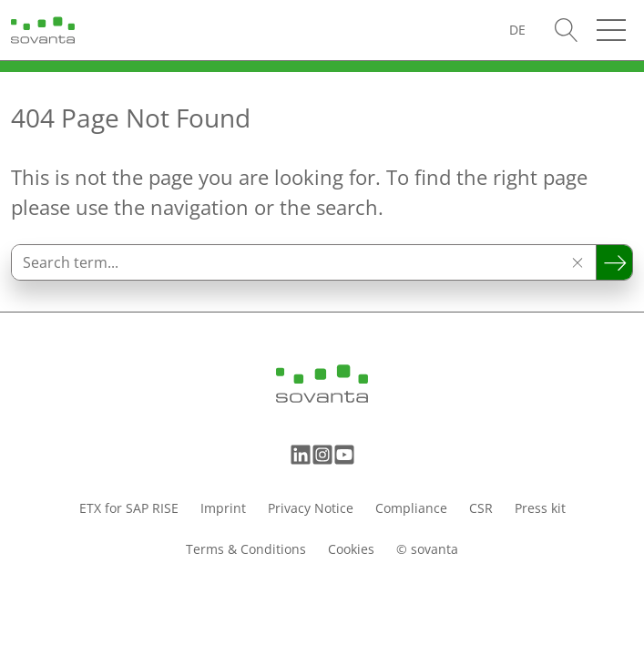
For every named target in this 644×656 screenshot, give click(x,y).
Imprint (223, 508)
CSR (481, 508)
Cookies (351, 549)
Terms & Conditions (246, 549)
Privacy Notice (311, 508)
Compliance (411, 508)
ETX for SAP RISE (129, 508)
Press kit (540, 508)
